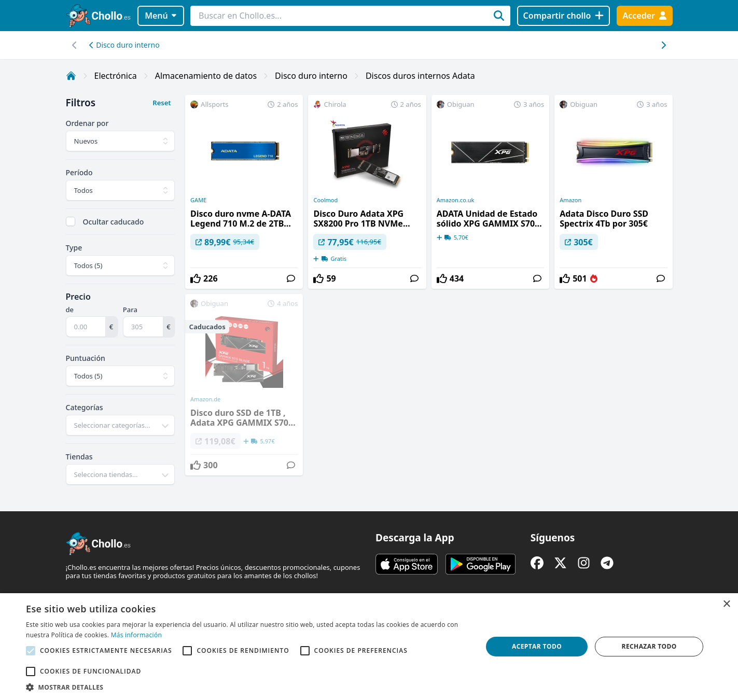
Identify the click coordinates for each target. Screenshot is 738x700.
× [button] (726, 604)
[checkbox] (71, 221)
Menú (161, 16)
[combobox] (121, 425)
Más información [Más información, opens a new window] (136, 635)
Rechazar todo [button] (649, 646)
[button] (247, 687)
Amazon (570, 200)
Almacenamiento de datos (206, 76)
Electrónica (116, 76)
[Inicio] (71, 76)
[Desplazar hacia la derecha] (75, 45)
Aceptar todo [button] (537, 646)
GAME (198, 200)
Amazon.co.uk (456, 200)
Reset (162, 103)
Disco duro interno (124, 45)
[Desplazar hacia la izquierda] (664, 45)
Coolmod (325, 200)
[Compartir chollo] (563, 16)
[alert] (369, 647)
